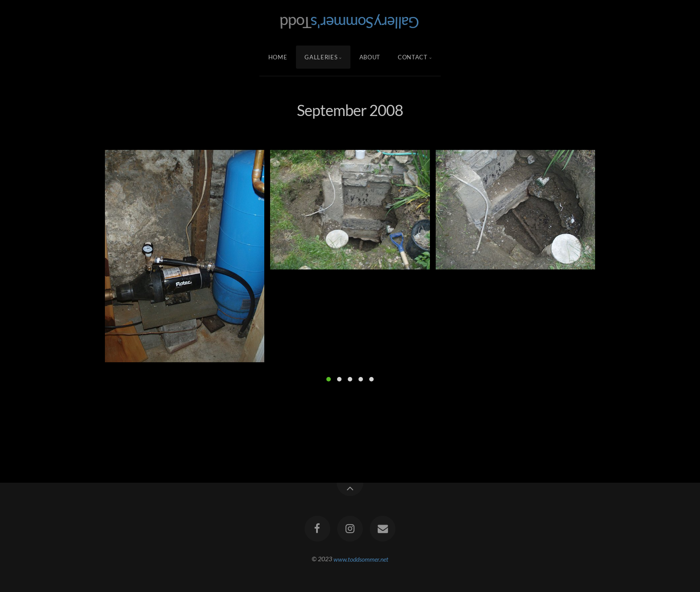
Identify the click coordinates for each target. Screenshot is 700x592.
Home (278, 57)
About (370, 57)
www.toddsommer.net (361, 559)
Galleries (321, 57)
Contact (413, 57)
